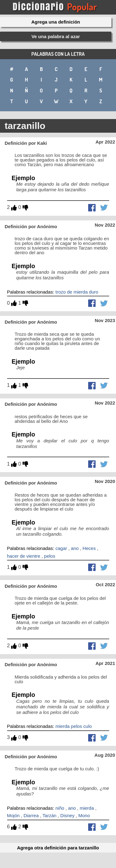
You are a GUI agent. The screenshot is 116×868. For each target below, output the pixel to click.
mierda (87, 808)
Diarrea (31, 815)
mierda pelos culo (74, 726)
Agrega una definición (56, 22)
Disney (67, 815)
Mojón (13, 815)
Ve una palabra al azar (56, 36)
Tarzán (49, 815)
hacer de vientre (24, 556)
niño (60, 808)
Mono (84, 815)
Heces (89, 548)
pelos (50, 556)
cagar (61, 548)
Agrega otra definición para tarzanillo (58, 848)
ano (75, 548)
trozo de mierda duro (77, 292)
